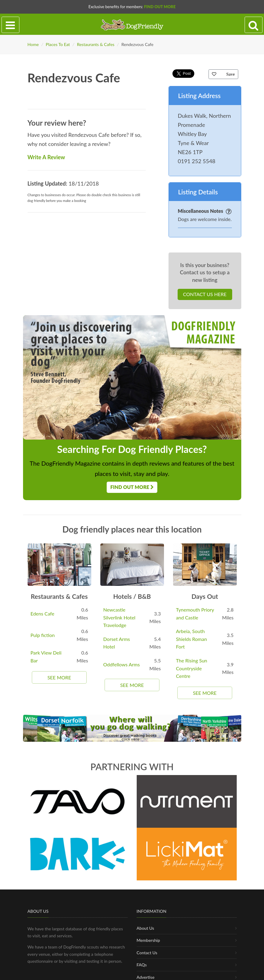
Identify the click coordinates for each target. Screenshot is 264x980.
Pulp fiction (43, 635)
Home (33, 44)
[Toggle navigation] (10, 25)
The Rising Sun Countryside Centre (192, 668)
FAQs (142, 965)
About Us (145, 928)
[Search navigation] (254, 25)
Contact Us (147, 953)
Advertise (146, 977)
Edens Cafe (43, 614)
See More (59, 677)
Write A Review (46, 157)
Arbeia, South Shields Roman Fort (192, 639)
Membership (148, 940)
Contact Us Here (205, 294)
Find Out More (160, 7)
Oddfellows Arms (122, 664)
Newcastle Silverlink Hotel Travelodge (119, 617)
